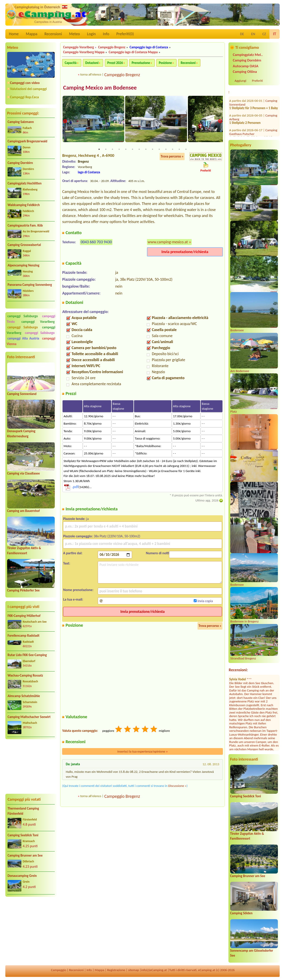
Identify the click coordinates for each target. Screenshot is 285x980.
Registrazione (116, 970)
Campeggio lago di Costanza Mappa (133, 52)
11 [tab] (166, 149)
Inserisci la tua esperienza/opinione (142, 752)
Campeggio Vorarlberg (78, 47)
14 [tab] (186, 149)
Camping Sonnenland (22, 394)
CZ (264, 34)
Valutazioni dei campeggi (28, 89)
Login (91, 34)
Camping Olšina (245, 72)
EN (253, 34)
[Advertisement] (31, 767)
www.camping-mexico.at (168, 242)
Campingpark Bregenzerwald (27, 141)
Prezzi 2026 (115, 63)
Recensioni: (238, 670)
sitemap (133, 970)
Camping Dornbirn (20, 163)
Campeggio (59, 970)
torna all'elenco (91, 74)
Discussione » (177, 786)
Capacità (70, 63)
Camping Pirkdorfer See (23, 590)
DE (242, 34)
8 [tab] (146, 149)
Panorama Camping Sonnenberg (30, 285)
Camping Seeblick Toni (23, 835)
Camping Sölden (241, 913)
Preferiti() (125, 34)
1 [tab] (99, 149)
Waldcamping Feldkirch (24, 205)
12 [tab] (173, 149)
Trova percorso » (172, 157)
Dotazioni (92, 63)
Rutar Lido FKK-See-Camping (27, 655)
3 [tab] (112, 149)
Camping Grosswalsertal (24, 245)
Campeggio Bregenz (112, 47)
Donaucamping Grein (22, 876)
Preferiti (258, 81)
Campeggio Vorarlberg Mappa (84, 52)
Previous (65, 122)
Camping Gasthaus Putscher (253, 107)
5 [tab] (126, 149)
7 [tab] (139, 149)
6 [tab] (132, 149)
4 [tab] (119, 149)
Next (220, 122)
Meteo (74, 34)
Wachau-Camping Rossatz (25, 675)
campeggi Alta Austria (23, 338)
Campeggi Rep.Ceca (24, 97)
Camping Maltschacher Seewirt (29, 717)
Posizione (165, 63)
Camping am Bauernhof (23, 511)
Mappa (32, 34)
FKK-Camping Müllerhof (24, 616)
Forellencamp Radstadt (23, 636)
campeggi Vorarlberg (38, 322)
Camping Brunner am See (25, 855)
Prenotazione (141, 63)
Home (14, 34)
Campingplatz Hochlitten (24, 183)
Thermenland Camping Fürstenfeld (23, 811)
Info (106, 34)
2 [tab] (106, 149)
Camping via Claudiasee (23, 473)
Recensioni (53, 34)
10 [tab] (159, 149)
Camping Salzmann (21, 122)
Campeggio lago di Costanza (149, 47)
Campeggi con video (25, 83)
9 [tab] (153, 149)
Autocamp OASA (246, 66)
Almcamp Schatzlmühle (24, 696)
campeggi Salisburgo (23, 316)
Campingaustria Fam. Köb (25, 225)
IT (275, 34)
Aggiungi (241, 81)
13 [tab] (179, 149)
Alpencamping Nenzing (23, 265)
